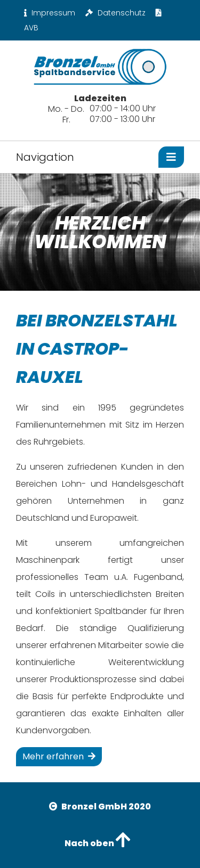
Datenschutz (115, 13)
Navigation (45, 157)
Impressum (50, 13)
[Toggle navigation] (171, 157)
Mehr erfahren (59, 756)
